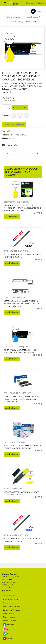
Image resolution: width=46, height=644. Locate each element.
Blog (21, 21)
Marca (5, 131)
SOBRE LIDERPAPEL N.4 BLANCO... (18, 298)
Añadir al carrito (20, 107)
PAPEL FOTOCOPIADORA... (15, 442)
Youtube (8, 638)
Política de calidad (9, 621)
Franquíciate (31, 21)
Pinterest (26, 115)
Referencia (7, 135)
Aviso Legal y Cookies (11, 599)
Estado (5, 139)
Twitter (7, 634)
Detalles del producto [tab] (14, 125)
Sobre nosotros (8, 614)
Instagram (8, 629)
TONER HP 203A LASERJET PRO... (17, 347)
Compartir (13, 115)
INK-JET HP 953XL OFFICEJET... (16, 202)
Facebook (8, 625)
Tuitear (20, 115)
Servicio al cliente (9, 596)
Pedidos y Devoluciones (11, 606)
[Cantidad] (5, 107)
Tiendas (13, 21)
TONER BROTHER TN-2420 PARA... (18, 393)
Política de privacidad (11, 603)
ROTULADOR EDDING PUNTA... (17, 251)
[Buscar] (33, 17)
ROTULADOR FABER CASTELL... (17, 489)
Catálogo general (9, 617)
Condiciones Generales (11, 610)
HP (10, 131)
